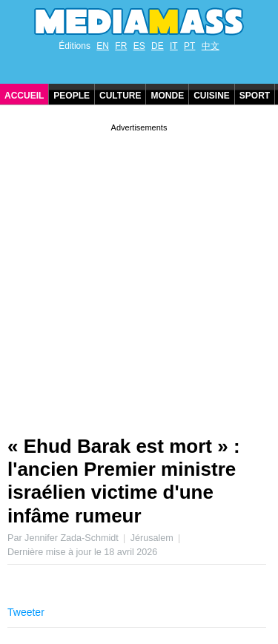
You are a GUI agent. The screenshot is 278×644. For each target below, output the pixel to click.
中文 (211, 46)
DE (158, 46)
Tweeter (26, 612)
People (72, 96)
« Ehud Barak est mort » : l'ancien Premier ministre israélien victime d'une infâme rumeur (124, 481)
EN (103, 46)
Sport (255, 96)
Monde (167, 96)
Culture (120, 96)
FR (121, 46)
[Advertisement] (139, 274)
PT (189, 46)
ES (139, 46)
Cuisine (212, 96)
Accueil (24, 96)
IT (174, 46)
